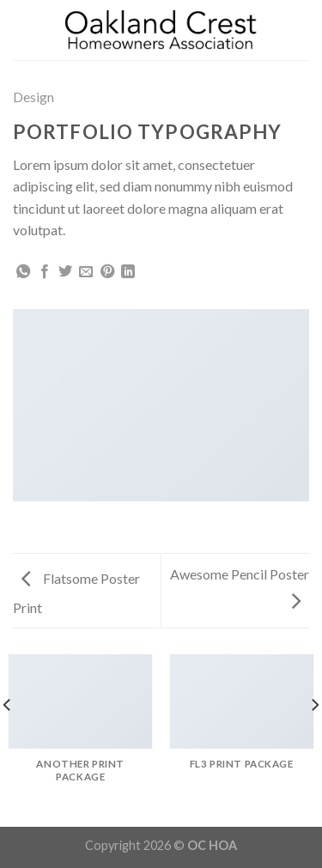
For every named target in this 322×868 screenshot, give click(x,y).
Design (33, 97)
